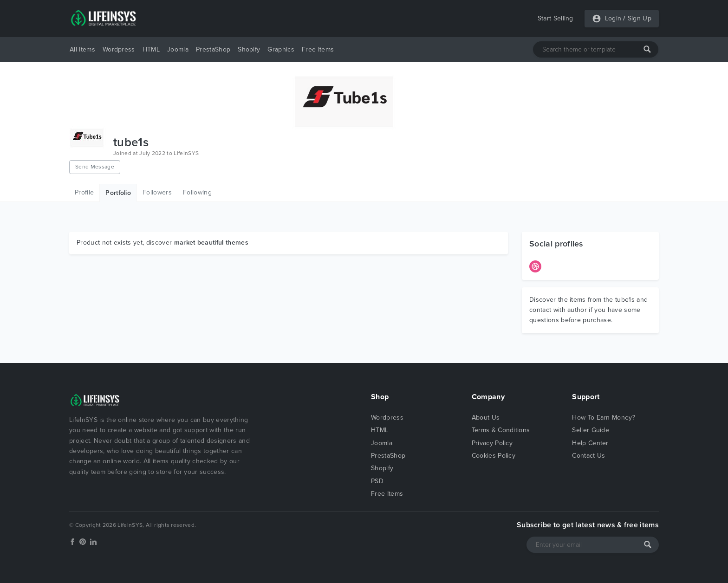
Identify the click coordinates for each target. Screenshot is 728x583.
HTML (151, 49)
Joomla (178, 49)
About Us (486, 418)
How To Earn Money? (604, 418)
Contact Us (588, 456)
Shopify (249, 49)
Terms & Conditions (501, 430)
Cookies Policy (494, 456)
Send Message (95, 167)
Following (197, 192)
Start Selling (556, 18)
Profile (84, 192)
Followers (157, 192)
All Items (82, 49)
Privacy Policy (492, 443)
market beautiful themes (211, 243)
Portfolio (118, 193)
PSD (377, 481)
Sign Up (640, 18)
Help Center (590, 443)
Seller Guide (591, 430)
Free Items (318, 49)
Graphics (281, 49)
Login (613, 18)
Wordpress (119, 49)
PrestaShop (213, 49)
